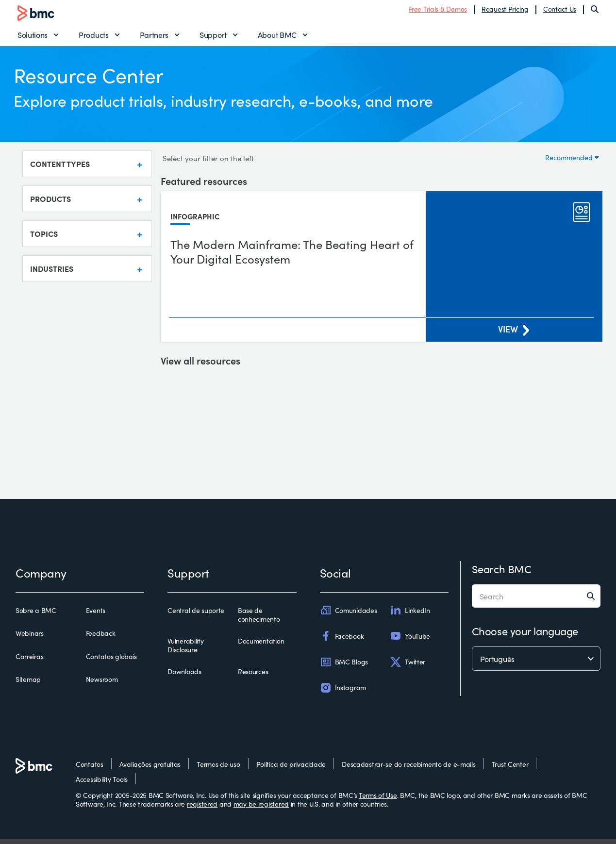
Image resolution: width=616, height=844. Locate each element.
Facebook (342, 641)
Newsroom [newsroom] (102, 684)
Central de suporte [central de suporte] (196, 615)
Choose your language (525, 636)
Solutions (33, 37)
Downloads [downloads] (184, 677)
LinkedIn (410, 615)
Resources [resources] (253, 677)
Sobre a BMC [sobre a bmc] (36, 615)
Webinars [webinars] (30, 638)
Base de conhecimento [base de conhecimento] (259, 620)
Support (213, 37)
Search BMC (502, 573)
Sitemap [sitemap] (28, 684)
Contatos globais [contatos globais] (112, 661)
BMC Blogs (344, 666)
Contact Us (560, 11)
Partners (154, 37)
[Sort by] (572, 162)
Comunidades (349, 615)
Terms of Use (378, 800)
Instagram (343, 692)
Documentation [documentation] (261, 646)
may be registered (261, 808)
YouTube (410, 641)
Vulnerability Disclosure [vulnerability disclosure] (185, 650)
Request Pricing (505, 11)
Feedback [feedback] (101, 638)
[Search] (595, 12)
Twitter (408, 666)
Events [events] (96, 615)
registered (202, 808)
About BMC (277, 37)
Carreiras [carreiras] (29, 661)
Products (93, 37)
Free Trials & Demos (438, 11)
